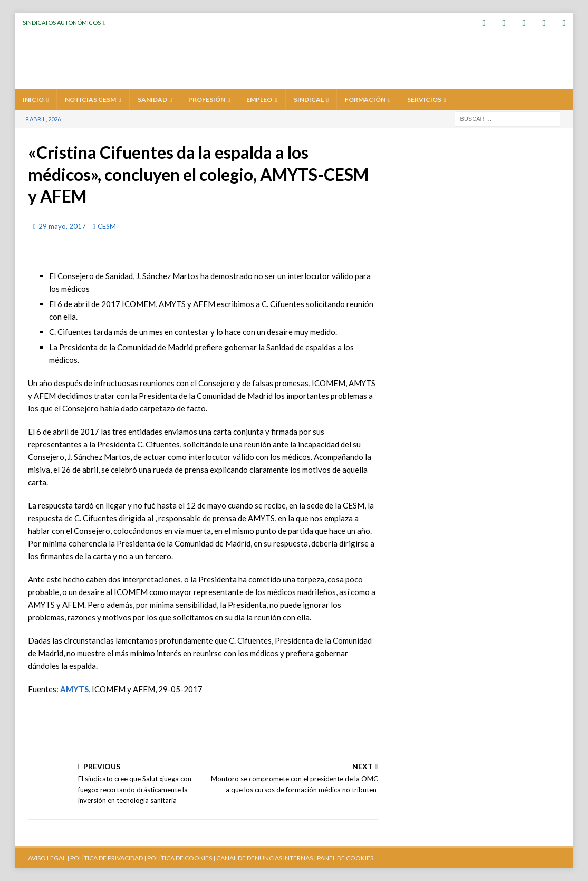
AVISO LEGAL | (49, 858)
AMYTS (74, 688)
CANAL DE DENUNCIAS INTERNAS (264, 858)
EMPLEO (259, 99)
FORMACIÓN (365, 99)
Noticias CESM (90, 99)
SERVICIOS (424, 99)
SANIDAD (152, 99)
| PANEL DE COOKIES (343, 858)
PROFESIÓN (207, 99)
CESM (107, 226)
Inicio (33, 99)
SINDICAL (309, 99)
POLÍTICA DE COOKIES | (181, 858)
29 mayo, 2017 (62, 226)
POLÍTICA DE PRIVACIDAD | (108, 858)
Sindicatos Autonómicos (62, 22)
